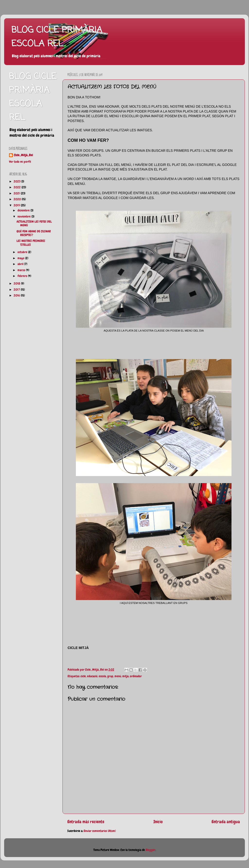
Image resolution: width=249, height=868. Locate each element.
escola (102, 676)
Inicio (158, 822)
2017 (17, 290)
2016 (17, 296)
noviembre (24, 217)
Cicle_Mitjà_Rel (23, 155)
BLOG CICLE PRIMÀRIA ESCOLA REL (57, 37)
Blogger (151, 850)
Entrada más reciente (86, 822)
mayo (21, 258)
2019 (17, 205)
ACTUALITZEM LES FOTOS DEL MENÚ (34, 224)
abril (21, 264)
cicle (83, 676)
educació (92, 676)
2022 (18, 187)
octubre (23, 252)
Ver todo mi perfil (20, 162)
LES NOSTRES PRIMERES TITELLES (31, 243)
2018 (17, 284)
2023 (17, 181)
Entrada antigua (226, 822)
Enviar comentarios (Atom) (100, 831)
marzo (22, 270)
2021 (17, 193)
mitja (125, 676)
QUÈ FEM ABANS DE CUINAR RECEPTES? (34, 233)
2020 (18, 199)
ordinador (136, 676)
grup (110, 676)
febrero (23, 276)
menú (118, 676)
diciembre (24, 210)
